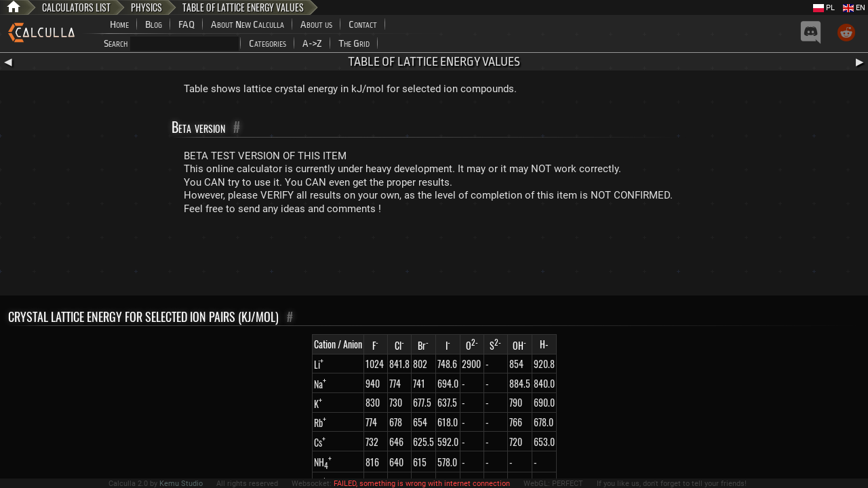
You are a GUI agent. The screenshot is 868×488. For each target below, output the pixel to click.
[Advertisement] (434, 258)
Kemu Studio (181, 484)
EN (854, 8)
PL (824, 8)
